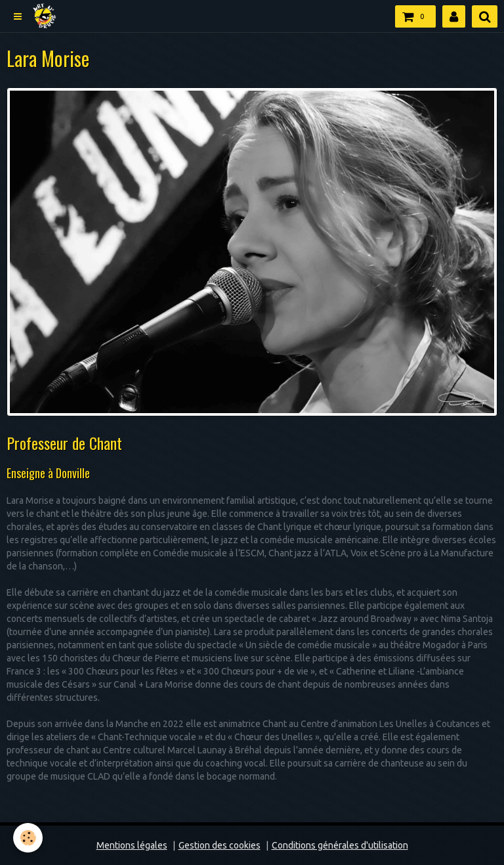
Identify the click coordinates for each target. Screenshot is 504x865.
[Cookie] (28, 838)
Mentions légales (132, 845)
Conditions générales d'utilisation (340, 845)
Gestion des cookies (220, 845)
